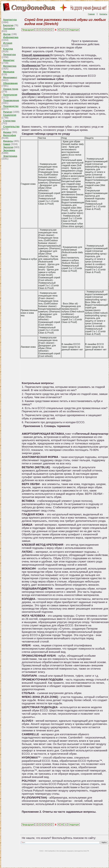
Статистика (9, 121)
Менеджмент (10, 77)
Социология (10, 115)
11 (66, 30)
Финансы (8, 141)
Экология (8, 147)
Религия (7, 112)
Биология (8, 25)
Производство (11, 106)
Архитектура (10, 20)
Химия (7, 144)
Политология (10, 95)
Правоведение (11, 100)
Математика (10, 66)
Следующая (74, 30)
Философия (9, 135)
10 (62, 30)
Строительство (11, 127)
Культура (8, 49)
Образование (10, 83)
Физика (7, 132)
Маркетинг (9, 60)
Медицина (9, 72)
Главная (91, 14)
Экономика (9, 150)
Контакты (103, 14)
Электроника (10, 156)
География (9, 28)
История (8, 43)
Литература (9, 55)
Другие (7, 34)
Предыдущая (28, 30)
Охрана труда (11, 89)
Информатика (11, 37)
